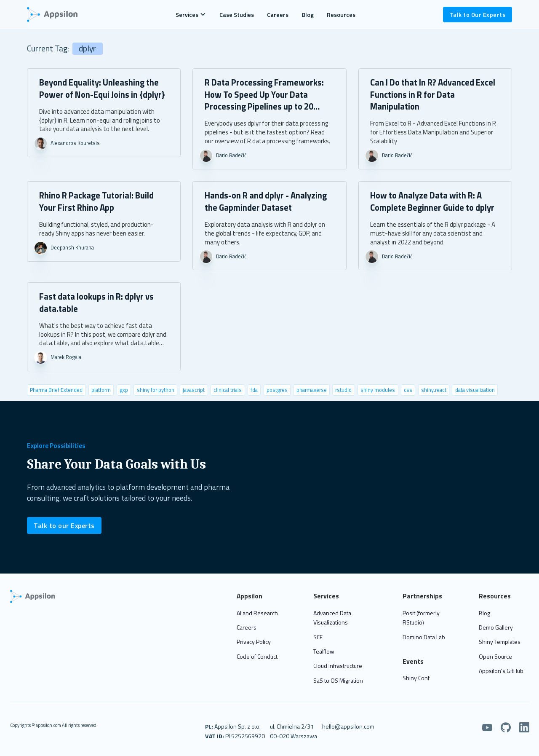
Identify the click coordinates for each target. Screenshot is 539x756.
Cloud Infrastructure (338, 666)
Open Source (495, 656)
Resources (341, 15)
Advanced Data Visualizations (332, 618)
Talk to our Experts (64, 525)
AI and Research (257, 613)
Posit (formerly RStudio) (421, 618)
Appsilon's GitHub (501, 671)
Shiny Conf (416, 678)
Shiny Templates (500, 642)
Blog (308, 15)
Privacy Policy (254, 642)
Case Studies (237, 15)
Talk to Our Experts (478, 15)
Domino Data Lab (424, 637)
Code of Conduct (257, 656)
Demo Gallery (496, 627)
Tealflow (324, 651)
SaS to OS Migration (338, 680)
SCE (318, 637)
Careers (278, 15)
